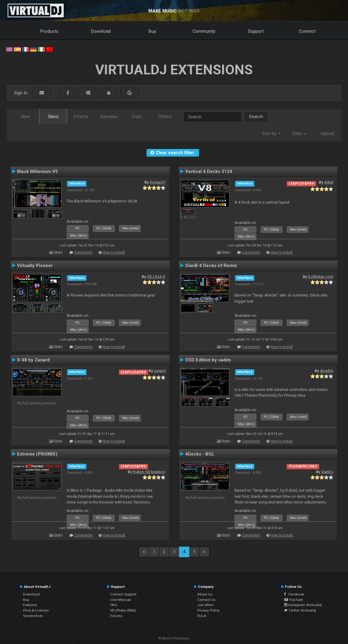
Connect (307, 31)
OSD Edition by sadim (208, 360)
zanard (160, 371)
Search (256, 117)
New (25, 117)
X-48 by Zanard (33, 360)
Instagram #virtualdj (303, 605)
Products (49, 31)
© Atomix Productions (174, 638)
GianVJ (327, 472)
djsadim (326, 371)
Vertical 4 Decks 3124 (209, 171)
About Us (205, 594)
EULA (202, 616)
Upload (328, 134)
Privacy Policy (208, 610)
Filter (299, 134)
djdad (329, 182)
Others (165, 117)
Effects (81, 117)
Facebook (294, 594)
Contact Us (206, 600)
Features (30, 605)
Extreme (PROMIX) (37, 454)
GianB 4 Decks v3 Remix (211, 266)
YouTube (294, 600)
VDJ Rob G (156, 277)
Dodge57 (157, 182)
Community (204, 31)
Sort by (271, 134)
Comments (83, 253)
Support (256, 31)
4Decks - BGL (200, 454)
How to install (114, 253)
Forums (116, 616)
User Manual (120, 600)
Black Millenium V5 (37, 171)
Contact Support (123, 594)
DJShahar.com (321, 277)
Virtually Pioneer (35, 266)
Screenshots (33, 616)
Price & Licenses (36, 610)
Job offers (205, 605)
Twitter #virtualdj (300, 610)
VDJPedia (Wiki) (123, 610)
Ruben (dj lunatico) (149, 472)
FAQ (114, 605)
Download (101, 31)
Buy (152, 31)
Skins (53, 117)
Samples (109, 117)
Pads (137, 117)
